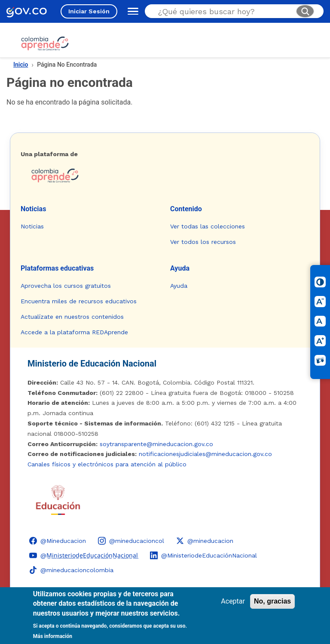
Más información (53, 636)
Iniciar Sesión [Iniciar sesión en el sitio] (89, 11)
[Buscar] (305, 11)
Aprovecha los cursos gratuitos (66, 286)
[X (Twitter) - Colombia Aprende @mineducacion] (205, 541)
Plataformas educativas (57, 268)
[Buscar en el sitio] (223, 11)
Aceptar (233, 601)
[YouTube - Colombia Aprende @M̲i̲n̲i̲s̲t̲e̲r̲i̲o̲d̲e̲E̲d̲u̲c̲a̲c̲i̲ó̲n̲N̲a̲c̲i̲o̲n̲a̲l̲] (84, 555)
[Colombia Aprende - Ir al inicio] (45, 43)
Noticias (33, 209)
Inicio (21, 65)
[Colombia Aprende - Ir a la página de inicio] (165, 176)
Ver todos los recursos (203, 242)
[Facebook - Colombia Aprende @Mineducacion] (58, 541)
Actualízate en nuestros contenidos (72, 317)
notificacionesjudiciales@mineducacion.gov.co (205, 454)
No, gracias (272, 601)
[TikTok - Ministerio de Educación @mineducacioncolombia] (71, 570)
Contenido (186, 209)
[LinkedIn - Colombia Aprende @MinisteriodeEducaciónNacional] (203, 555)
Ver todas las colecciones (208, 226)
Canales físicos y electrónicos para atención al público (107, 464)
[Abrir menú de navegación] (131, 11)
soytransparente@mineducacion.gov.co (156, 444)
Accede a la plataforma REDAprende (74, 332)
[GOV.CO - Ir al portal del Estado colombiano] (27, 11)
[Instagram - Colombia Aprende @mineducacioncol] (131, 541)
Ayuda (180, 268)
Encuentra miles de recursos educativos (79, 301)
